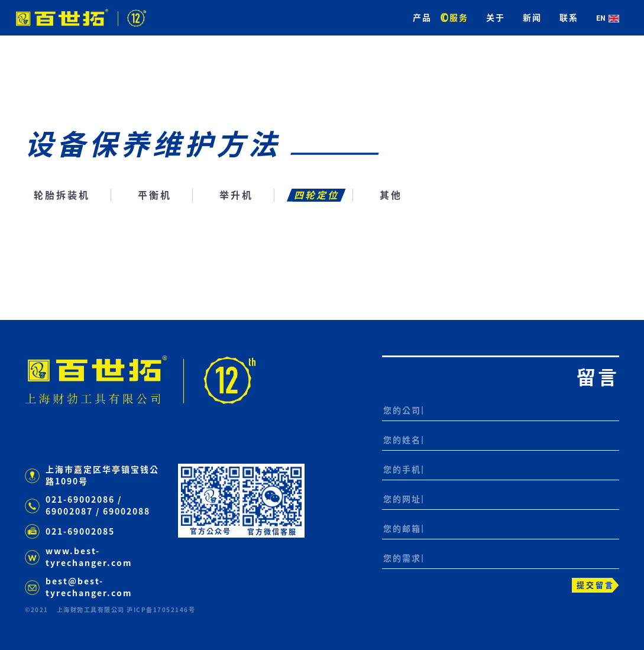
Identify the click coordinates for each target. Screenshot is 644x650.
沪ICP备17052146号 (161, 610)
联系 (569, 18)
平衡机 (155, 195)
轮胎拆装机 (62, 195)
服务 (459, 18)
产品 (422, 18)
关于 (496, 18)
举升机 (236, 195)
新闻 (532, 18)
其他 (391, 195)
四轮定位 (316, 195)
